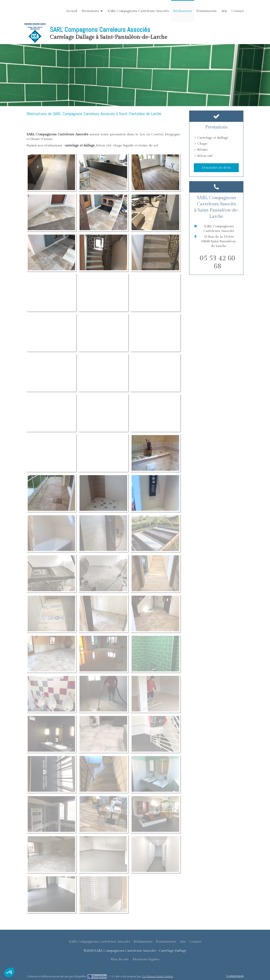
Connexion (235, 976)
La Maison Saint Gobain (157, 976)
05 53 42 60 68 (218, 262)
